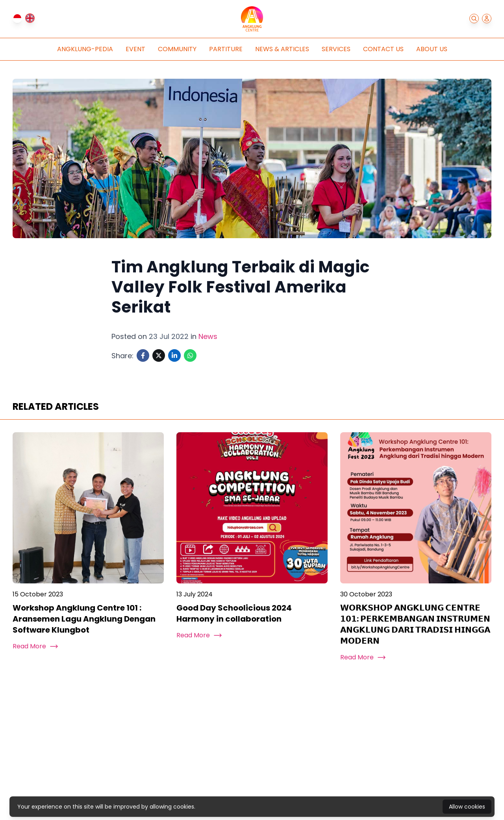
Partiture (226, 49)
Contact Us (383, 49)
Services (336, 49)
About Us (432, 49)
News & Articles (282, 49)
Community (177, 49)
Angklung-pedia (85, 49)
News (208, 336)
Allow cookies (467, 807)
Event (135, 49)
